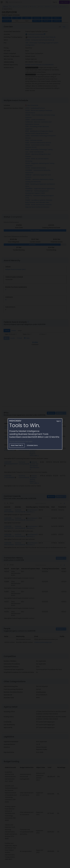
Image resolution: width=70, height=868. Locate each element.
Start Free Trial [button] (17, 445)
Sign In (59, 421)
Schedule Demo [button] (32, 445)
